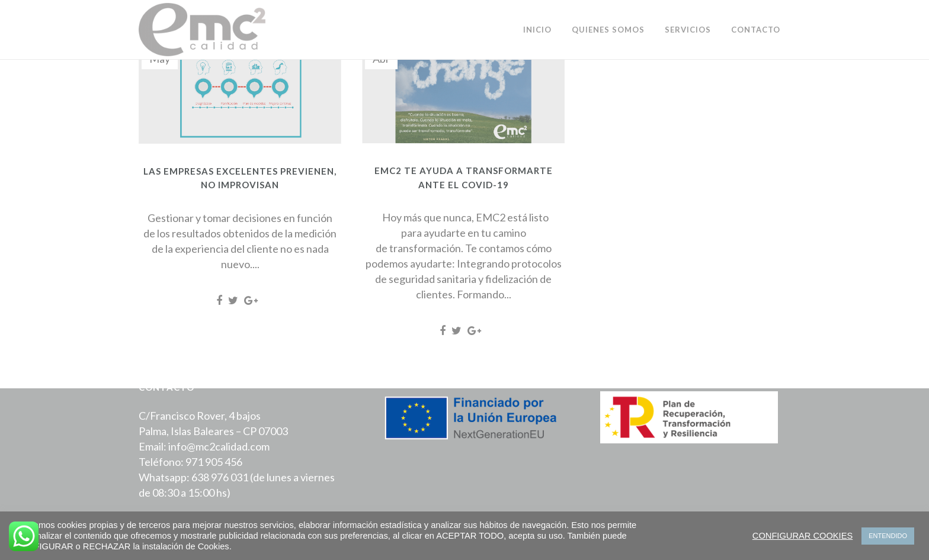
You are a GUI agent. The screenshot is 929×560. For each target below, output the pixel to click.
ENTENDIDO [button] (888, 536)
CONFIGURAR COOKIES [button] (803, 536)
